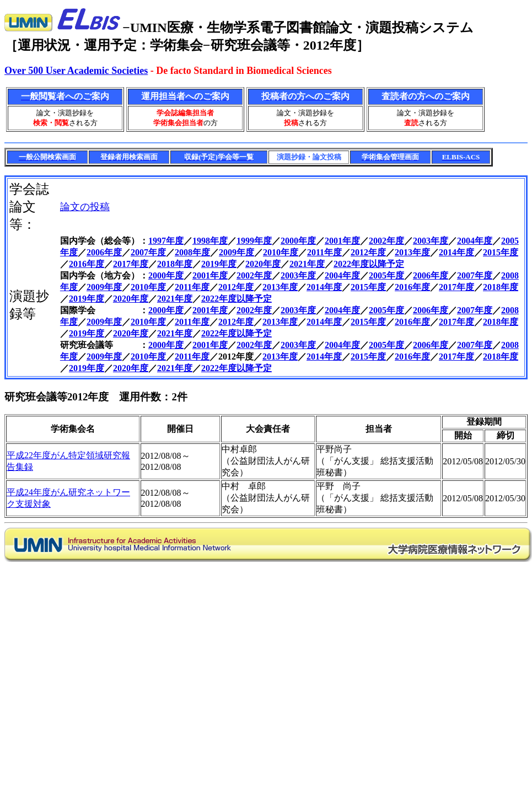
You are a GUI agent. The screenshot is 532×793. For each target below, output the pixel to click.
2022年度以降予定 (369, 264)
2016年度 (87, 264)
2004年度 (475, 241)
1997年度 (166, 241)
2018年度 (175, 264)
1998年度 (210, 241)
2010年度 (281, 252)
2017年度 (131, 264)
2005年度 (386, 275)
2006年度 (104, 252)
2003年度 (431, 241)
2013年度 (412, 252)
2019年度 (219, 264)
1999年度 (254, 241)
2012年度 (368, 252)
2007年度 (148, 252)
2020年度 (263, 264)
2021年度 (307, 264)
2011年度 (324, 252)
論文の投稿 (85, 207)
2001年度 (342, 241)
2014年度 (456, 252)
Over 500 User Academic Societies (76, 71)
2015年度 (501, 252)
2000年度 (298, 241)
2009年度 (237, 252)
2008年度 (192, 252)
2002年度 (386, 241)
